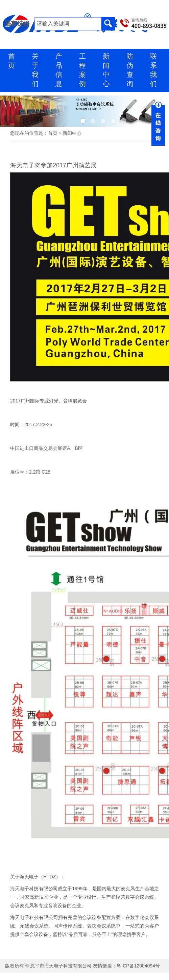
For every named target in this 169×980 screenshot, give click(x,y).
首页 (53, 133)
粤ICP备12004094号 (138, 966)
